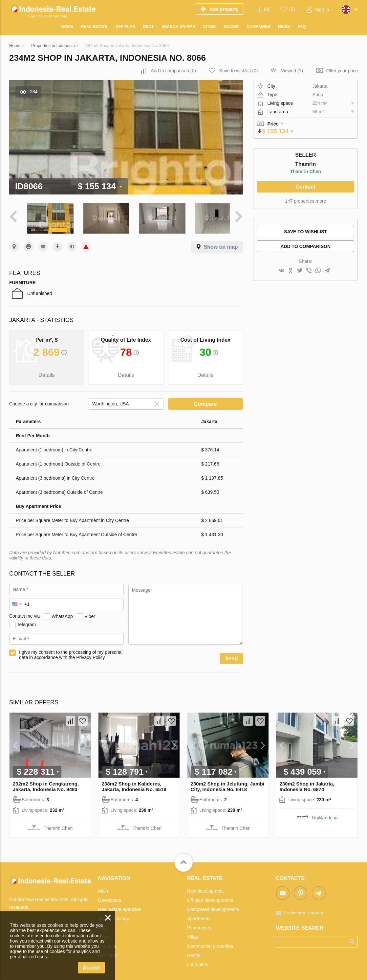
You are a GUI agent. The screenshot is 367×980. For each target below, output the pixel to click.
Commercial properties (210, 943)
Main (103, 888)
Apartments (199, 916)
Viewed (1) (292, 71)
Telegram (27, 622)
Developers (110, 897)
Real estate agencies (120, 906)
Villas (193, 934)
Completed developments (213, 906)
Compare (205, 401)
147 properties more (305, 201)
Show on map (221, 244)
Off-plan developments (210, 897)
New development (205, 888)
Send (231, 656)
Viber (90, 613)
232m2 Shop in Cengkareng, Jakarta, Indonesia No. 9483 (46, 784)
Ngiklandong (325, 815)
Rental (194, 952)
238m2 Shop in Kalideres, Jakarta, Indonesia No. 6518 (134, 784)
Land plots (198, 962)
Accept (91, 968)
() (266, 9)
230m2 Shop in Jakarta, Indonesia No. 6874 (307, 784)
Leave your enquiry (303, 910)
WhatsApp (62, 613)
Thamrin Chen (306, 171)
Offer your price (342, 71)
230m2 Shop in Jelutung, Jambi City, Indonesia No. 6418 (227, 784)
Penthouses (199, 925)
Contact (306, 187)
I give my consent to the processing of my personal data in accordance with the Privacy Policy (71, 652)
